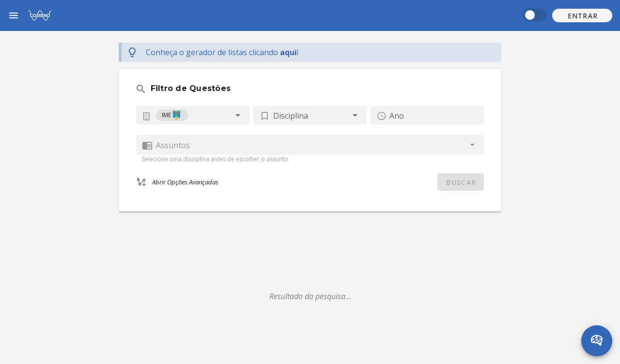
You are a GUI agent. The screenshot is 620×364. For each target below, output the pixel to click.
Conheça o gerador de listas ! (222, 52)
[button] (582, 15)
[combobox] (193, 115)
